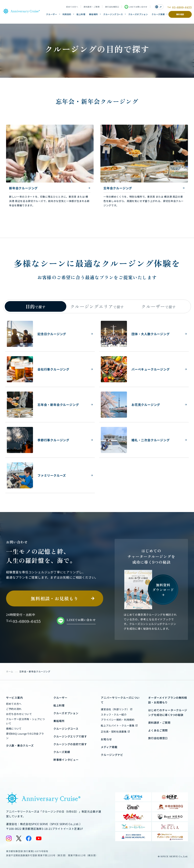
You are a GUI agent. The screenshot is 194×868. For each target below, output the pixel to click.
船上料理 (81, 14)
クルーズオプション (138, 14)
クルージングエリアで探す (70, 736)
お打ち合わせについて (19, 714)
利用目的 (67, 14)
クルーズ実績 (158, 14)
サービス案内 (14, 698)
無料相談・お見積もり (55, 598)
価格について (14, 729)
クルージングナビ (112, 755)
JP (158, 7)
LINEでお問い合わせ (136, 7)
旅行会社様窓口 (112, 7)
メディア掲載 (109, 747)
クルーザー (52, 14)
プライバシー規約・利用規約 (118, 720)
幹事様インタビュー (66, 760)
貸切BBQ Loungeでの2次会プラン (25, 736)
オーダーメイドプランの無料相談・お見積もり (168, 700)
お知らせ (106, 739)
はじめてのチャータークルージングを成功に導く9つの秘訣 (168, 712)
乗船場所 (93, 14)
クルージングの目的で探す (70, 744)
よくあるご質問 (158, 730)
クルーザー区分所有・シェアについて (25, 721)
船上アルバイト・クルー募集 (118, 725)
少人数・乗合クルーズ (20, 745)
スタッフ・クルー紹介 (114, 715)
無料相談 (180, 14)
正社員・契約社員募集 (114, 732)
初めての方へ (72, 7)
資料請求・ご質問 (92, 7)
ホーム (10, 671)
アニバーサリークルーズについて (120, 700)
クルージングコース (113, 14)
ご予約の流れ (14, 709)
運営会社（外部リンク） (115, 709)
